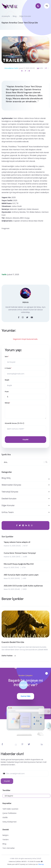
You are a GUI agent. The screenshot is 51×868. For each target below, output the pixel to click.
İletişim (12, 835)
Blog (15, 16)
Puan (7, 392)
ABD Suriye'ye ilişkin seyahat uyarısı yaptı (21, 575)
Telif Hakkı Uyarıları (17, 809)
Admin (25, 302)
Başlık (7, 380)
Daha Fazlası (9, 656)
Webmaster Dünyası (11, 485)
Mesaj (7, 403)
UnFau (34, 860)
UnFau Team (8, 512)
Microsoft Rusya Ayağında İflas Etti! (19, 564)
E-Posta (8, 368)
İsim (7, 357)
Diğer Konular (25, 16)
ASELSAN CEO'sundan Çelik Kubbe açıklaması (23, 586)
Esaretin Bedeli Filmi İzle (13, 642)
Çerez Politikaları (16, 813)
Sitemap (41, 866)
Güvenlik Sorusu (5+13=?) (15, 423)
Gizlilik (12, 817)
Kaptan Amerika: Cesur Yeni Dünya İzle (20, 23)
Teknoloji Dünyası (10, 492)
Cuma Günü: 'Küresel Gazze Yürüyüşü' (20, 553)
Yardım (12, 840)
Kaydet (25, 440)
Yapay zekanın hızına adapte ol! (17, 542)
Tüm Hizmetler (15, 848)
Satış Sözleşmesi (16, 822)
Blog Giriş (6, 478)
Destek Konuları (9, 499)
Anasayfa (6, 16)
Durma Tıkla (25, 696)
